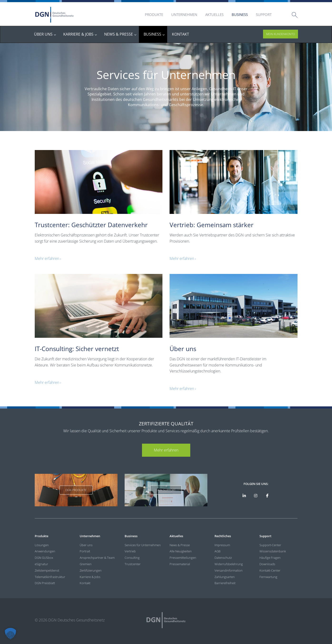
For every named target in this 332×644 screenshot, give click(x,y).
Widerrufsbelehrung (229, 564)
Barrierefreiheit (225, 583)
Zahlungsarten (225, 577)
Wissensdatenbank (273, 551)
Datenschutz (223, 558)
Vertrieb (130, 551)
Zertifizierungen (91, 570)
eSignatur (41, 564)
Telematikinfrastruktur (50, 577)
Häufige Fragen (270, 558)
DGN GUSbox (44, 558)
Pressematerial (180, 564)
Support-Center (270, 545)
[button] (10, 634)
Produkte (154, 14)
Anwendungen (45, 551)
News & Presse (180, 545)
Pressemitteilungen (183, 558)
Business (240, 14)
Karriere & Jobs (90, 577)
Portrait (85, 551)
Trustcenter (133, 564)
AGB (217, 551)
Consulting (132, 558)
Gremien (86, 564)
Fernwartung (268, 577)
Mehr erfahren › (48, 259)
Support (264, 14)
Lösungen (42, 545)
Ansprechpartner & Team (97, 558)
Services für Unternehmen (143, 545)
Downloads (267, 564)
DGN (54, 15)
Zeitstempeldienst (47, 570)
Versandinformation (229, 570)
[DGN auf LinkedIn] (244, 496)
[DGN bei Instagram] (256, 496)
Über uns (86, 545)
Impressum (222, 545)
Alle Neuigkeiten (181, 551)
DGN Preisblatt (45, 583)
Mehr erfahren (166, 450)
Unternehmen (184, 14)
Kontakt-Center (270, 570)
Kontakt (85, 583)
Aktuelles (214, 14)
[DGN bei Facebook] (267, 496)
